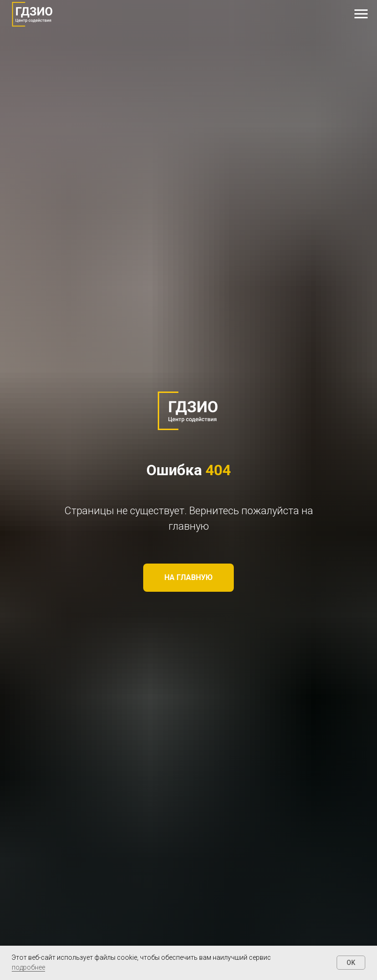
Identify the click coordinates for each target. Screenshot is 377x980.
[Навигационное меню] (361, 14)
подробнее (28, 967)
